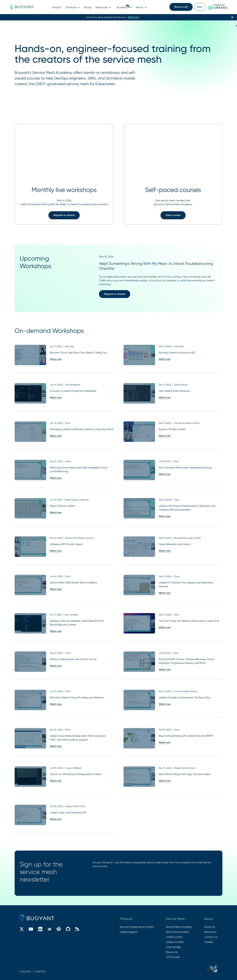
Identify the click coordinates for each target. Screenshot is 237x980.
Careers (209, 942)
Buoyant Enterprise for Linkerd (137, 927)
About (140, 7)
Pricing (88, 7)
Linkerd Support (129, 932)
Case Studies (173, 947)
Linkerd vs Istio (174, 937)
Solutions (71, 7)
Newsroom (210, 932)
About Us (210, 927)
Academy (122, 7)
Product (57, 7)
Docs (200, 7)
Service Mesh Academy (179, 927)
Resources (102, 7)
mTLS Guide (173, 957)
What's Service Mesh (178, 932)
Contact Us (211, 937)
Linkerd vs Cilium (175, 942)
